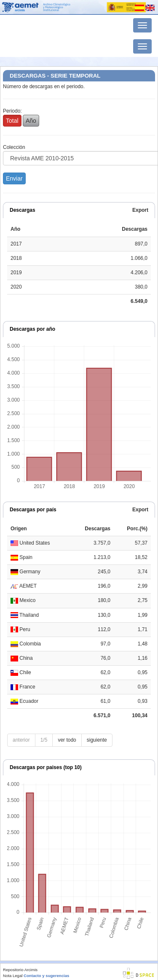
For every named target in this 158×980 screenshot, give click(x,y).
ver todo (67, 740)
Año (31, 121)
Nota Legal (13, 976)
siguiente (97, 740)
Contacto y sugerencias (46, 976)
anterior (21, 740)
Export (140, 210)
